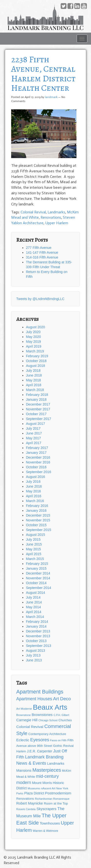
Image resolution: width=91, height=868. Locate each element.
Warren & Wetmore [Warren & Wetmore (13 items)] (45, 831)
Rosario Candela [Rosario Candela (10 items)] (26, 809)
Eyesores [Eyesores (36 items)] (40, 740)
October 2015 (36, 525)
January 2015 (36, 568)
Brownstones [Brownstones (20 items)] (42, 715)
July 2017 (33, 428)
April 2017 (34, 443)
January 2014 (36, 626)
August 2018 (36, 366)
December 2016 (38, 457)
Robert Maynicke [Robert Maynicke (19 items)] (30, 803)
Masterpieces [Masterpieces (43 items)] (47, 770)
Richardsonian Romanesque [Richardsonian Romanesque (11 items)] (52, 799)
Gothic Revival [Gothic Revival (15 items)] (63, 746)
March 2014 (35, 617)
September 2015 (39, 530)
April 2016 (34, 496)
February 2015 (37, 564)
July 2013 (33, 655)
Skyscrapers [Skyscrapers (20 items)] (46, 809)
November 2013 (38, 636)
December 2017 (38, 404)
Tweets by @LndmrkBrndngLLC (40, 299)
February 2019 (37, 356)
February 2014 (37, 622)
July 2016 (33, 482)
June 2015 (34, 544)
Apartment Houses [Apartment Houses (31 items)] (34, 699)
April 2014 (34, 612)
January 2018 (36, 399)
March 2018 (35, 390)
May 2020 (33, 337)
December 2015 (38, 515)
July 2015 (33, 539)
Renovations (51, 217)
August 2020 (36, 327)
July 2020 (33, 332)
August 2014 (36, 593)
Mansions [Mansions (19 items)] (24, 770)
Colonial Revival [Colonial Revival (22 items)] (30, 727)
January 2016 (36, 511)
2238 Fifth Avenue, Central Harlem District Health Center (43, 74)
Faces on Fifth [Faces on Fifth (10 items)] (58, 740)
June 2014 (34, 602)
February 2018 (37, 395)
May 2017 (33, 438)
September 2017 (39, 419)
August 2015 (36, 535)
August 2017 (36, 424)
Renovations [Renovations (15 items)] (25, 799)
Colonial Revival (33, 212)
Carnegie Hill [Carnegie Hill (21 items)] (27, 720)
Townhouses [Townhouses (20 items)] (50, 823)
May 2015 (33, 549)
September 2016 (39, 472)
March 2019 (35, 351)
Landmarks (56, 212)
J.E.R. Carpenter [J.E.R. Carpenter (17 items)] (40, 751)
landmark (51, 97)
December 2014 (38, 573)
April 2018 (34, 385)
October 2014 (36, 583)
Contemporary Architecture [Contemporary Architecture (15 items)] (47, 734)
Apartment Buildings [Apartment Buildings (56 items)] (40, 692)
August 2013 (36, 651)
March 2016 (35, 501)
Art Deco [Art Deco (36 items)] (62, 699)
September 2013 (39, 646)
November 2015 (38, 520)
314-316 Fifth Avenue (42, 257)
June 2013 (34, 660)
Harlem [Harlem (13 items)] (21, 751)
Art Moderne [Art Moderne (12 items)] (24, 709)
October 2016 (36, 467)
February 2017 (37, 448)
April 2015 (34, 554)
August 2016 (36, 477)
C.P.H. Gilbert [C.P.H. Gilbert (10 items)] (61, 715)
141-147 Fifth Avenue (42, 252)
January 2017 (36, 453)
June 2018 (34, 375)
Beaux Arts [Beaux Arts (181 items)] (50, 707)
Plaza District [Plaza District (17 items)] (34, 793)
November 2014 (38, 578)
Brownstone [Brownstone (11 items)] (24, 715)
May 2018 (33, 380)
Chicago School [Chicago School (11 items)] (48, 720)
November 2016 (38, 462)
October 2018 (36, 361)
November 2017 (38, 409)
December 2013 (38, 631)
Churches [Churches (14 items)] (65, 720)
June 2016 (34, 486)
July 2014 (33, 597)
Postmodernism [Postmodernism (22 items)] (58, 793)
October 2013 (36, 641)
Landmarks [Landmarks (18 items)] (56, 763)
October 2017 (36, 414)
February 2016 (37, 506)
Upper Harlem (57, 223)
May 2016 (33, 491)
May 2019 (33, 342)
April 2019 (34, 346)
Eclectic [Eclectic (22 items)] (23, 740)
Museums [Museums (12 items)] (34, 788)
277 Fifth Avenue (39, 248)
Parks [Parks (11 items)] (20, 793)
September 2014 (39, 588)
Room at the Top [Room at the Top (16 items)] (56, 803)
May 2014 (33, 607)
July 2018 (33, 371)
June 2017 (34, 433)
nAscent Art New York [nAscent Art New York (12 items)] (54, 788)
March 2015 (35, 559)
